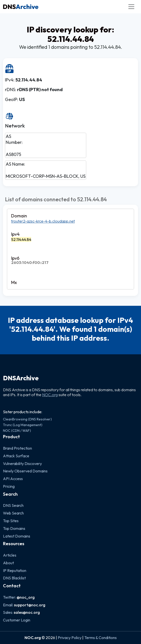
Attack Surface (16, 456)
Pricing (9, 486)
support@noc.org (30, 605)
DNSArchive (21, 378)
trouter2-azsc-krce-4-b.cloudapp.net (43, 221)
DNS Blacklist (14, 578)
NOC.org (50, 395)
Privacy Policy (70, 638)
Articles (10, 555)
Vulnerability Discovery (22, 464)
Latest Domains (17, 536)
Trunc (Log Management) (23, 425)
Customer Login (17, 620)
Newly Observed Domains (25, 471)
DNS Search (13, 505)
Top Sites (11, 521)
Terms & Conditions (100, 638)
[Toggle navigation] (131, 7)
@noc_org (26, 597)
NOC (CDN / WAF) (17, 431)
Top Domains (14, 528)
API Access (13, 479)
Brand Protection (17, 448)
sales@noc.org (27, 612)
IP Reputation (15, 570)
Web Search (13, 513)
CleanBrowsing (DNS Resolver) (27, 419)
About (8, 563)
